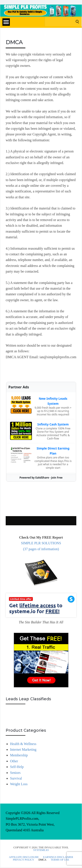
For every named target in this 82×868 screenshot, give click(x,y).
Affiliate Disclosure (24, 857)
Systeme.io (41, 850)
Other (14, 761)
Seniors (15, 773)
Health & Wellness (23, 744)
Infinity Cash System (53, 424)
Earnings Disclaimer (58, 857)
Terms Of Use (60, 860)
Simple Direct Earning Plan (53, 451)
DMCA (42, 860)
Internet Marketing (23, 750)
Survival (16, 778)
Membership (19, 755)
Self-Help (17, 767)
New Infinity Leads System (53, 401)
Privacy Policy (24, 860)
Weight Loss (19, 784)
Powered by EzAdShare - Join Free (41, 478)
